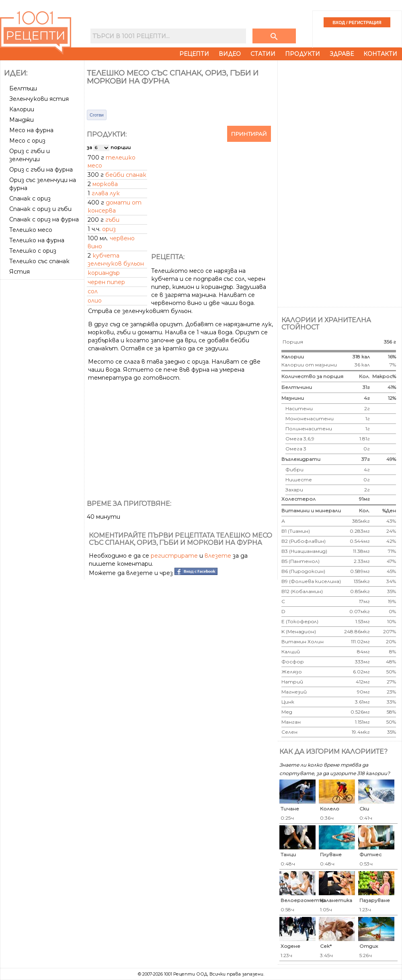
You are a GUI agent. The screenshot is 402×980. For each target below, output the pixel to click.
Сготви (97, 115)
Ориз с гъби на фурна (41, 170)
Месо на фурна (31, 130)
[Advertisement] (43, 403)
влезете (218, 556)
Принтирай (249, 134)
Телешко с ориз (33, 251)
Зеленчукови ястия (39, 99)
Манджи (22, 120)
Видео (230, 54)
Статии (263, 54)
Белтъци (23, 88)
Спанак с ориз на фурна (44, 219)
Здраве (342, 54)
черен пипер (106, 282)
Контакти (380, 54)
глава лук (106, 193)
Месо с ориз (27, 141)
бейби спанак (126, 175)
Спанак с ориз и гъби (40, 209)
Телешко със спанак (39, 261)
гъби (112, 220)
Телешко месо (31, 230)
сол (93, 291)
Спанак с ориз (30, 198)
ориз (109, 229)
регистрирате (174, 556)
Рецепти (194, 54)
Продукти (303, 54)
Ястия (19, 272)
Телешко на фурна (37, 240)
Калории (22, 109)
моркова (105, 184)
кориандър (104, 273)
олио (95, 301)
